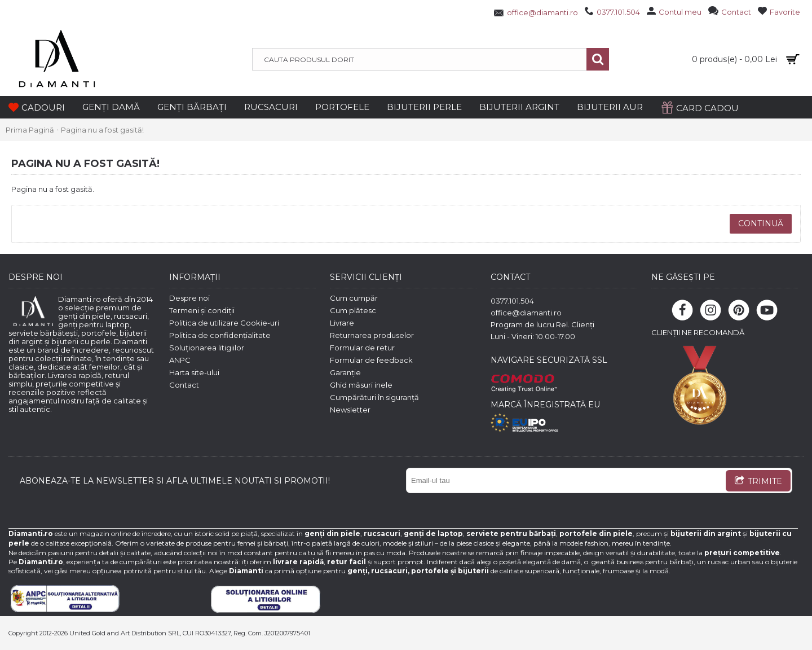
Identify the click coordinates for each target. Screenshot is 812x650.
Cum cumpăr (354, 298)
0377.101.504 (512, 301)
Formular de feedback (371, 360)
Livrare (342, 323)
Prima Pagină (30, 130)
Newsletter (350, 410)
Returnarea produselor (372, 335)
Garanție (345, 372)
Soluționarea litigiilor (207, 348)
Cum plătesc (353, 310)
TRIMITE (758, 482)
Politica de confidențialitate (220, 335)
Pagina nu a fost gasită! (102, 130)
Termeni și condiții (202, 310)
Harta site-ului (194, 372)
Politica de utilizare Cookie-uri (224, 323)
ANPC (180, 360)
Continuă (761, 223)
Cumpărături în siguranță (374, 397)
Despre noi (189, 298)
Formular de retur (362, 348)
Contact (184, 385)
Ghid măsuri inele (361, 385)
